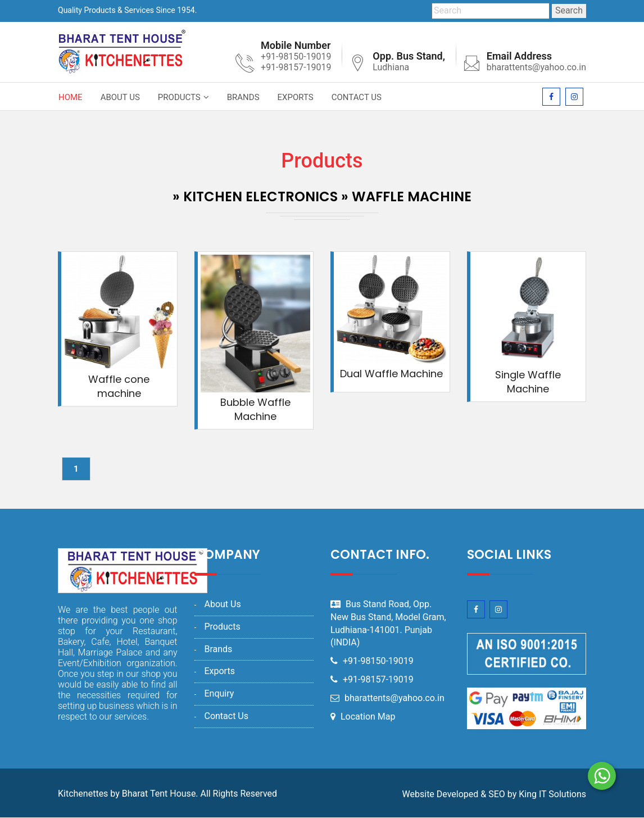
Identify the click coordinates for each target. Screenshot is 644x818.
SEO (497, 794)
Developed (458, 794)
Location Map (368, 717)
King (528, 794)
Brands (243, 97)
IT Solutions (563, 794)
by (512, 794)
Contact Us (357, 97)
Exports (296, 97)
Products (179, 97)
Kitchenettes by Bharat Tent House (127, 794)
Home (71, 97)
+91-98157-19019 (378, 679)
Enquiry (219, 693)
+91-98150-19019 (378, 661)
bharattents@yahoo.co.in (536, 67)
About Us (120, 97)
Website (418, 794)
